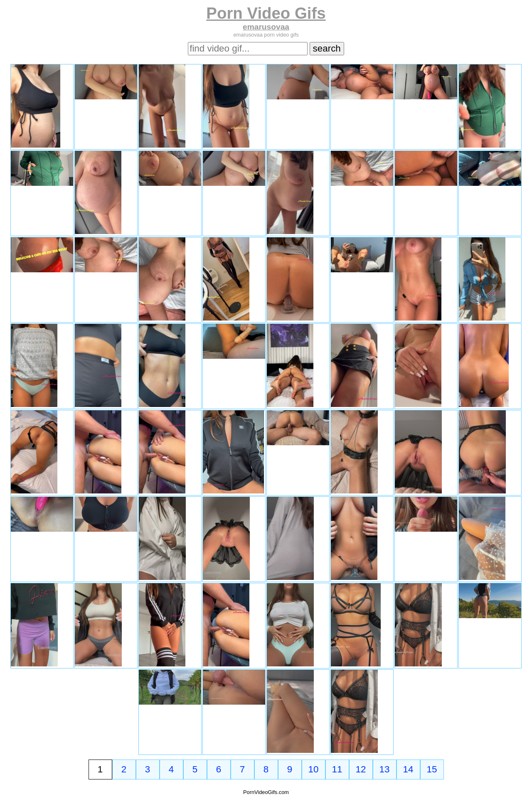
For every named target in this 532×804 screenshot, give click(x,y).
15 (432, 769)
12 (361, 769)
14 (408, 769)
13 (385, 769)
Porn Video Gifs (266, 13)
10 (314, 769)
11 (337, 769)
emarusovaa (266, 27)
